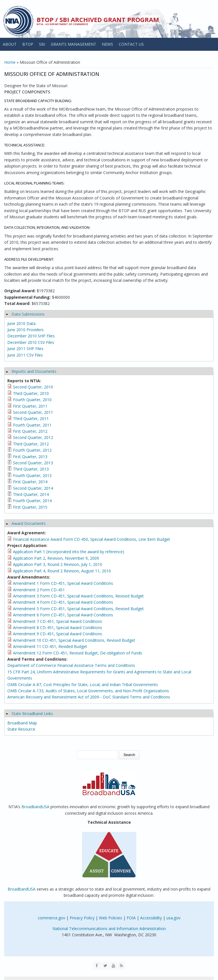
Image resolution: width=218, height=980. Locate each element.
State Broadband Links (32, 714)
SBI (42, 44)
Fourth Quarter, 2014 (32, 501)
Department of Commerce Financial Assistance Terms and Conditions (71, 665)
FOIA (131, 918)
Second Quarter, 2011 (33, 412)
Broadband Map (22, 723)
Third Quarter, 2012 (31, 444)
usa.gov (173, 918)
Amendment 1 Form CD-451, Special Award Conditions (63, 583)
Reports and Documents (34, 371)
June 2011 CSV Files (25, 355)
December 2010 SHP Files (31, 336)
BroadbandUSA (35, 807)
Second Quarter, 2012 (33, 437)
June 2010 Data (21, 323)
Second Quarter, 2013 (33, 463)
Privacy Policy (82, 918)
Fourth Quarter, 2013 (32, 475)
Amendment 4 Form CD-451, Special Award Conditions (63, 602)
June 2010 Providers (26, 330)
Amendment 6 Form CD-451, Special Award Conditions (63, 615)
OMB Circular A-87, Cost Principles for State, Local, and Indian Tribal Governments (83, 685)
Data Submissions (28, 314)
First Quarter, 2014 (30, 482)
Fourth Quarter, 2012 (32, 450)
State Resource (21, 729)
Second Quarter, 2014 (33, 488)
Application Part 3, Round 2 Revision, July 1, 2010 (58, 564)
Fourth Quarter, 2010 (32, 400)
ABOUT (10, 44)
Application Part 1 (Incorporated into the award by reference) (69, 552)
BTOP (28, 44)
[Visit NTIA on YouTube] (113, 966)
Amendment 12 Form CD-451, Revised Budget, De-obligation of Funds (78, 653)
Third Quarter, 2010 (31, 393)
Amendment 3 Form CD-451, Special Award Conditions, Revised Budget (78, 596)
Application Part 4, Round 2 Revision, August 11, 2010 (62, 571)
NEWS (107, 44)
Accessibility (151, 918)
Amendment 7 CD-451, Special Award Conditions (58, 621)
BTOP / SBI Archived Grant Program (98, 19)
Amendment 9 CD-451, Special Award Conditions (58, 634)
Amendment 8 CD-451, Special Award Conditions (58, 628)
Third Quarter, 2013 (31, 469)
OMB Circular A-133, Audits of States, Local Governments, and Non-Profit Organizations (88, 691)
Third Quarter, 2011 (31, 418)
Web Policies (111, 918)
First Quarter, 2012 (30, 431)
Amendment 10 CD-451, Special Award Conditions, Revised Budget (74, 640)
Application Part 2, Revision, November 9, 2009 (56, 558)
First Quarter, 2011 (30, 406)
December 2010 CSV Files (31, 342)
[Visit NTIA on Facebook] (97, 966)
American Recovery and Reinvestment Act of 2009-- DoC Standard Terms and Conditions (89, 697)
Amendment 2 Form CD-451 (39, 590)
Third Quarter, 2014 (31, 494)
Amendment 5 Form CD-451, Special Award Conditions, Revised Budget (78, 609)
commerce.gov (51, 918)
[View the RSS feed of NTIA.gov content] (121, 966)
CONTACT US (131, 44)
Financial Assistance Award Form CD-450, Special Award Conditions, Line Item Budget (92, 539)
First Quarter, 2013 (30, 457)
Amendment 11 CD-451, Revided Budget (50, 646)
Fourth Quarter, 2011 (32, 425)
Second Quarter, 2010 (33, 387)
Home (10, 62)
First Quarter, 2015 (30, 507)
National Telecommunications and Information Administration (109, 929)
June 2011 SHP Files (25, 349)
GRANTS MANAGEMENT (73, 44)
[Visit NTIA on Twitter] (105, 966)
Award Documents (29, 523)
